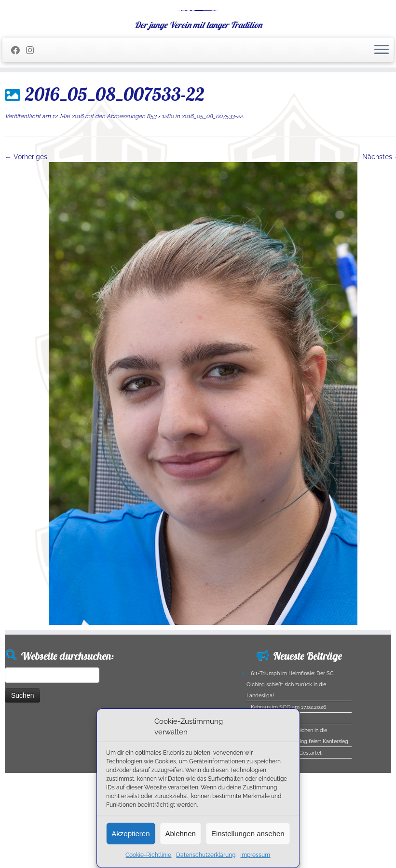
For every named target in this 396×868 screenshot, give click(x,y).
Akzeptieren (130, 834)
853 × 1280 (159, 178)
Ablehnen (181, 834)
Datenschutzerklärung (206, 855)
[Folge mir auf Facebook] (19, 112)
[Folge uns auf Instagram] (33, 112)
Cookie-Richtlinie (148, 855)
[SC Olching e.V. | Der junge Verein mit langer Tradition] (198, 41)
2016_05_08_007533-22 (211, 178)
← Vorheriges (26, 218)
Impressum (255, 855)
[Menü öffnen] (382, 112)
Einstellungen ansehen (248, 834)
